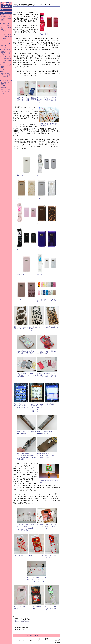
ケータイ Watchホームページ (37, 635)
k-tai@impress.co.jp (55, 639)
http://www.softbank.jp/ (23, 621)
